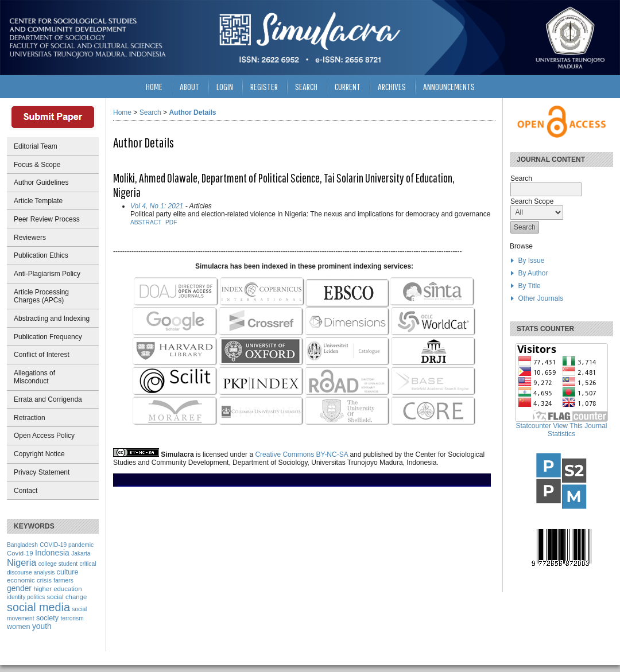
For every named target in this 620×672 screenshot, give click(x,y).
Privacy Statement (42, 472)
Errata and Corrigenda (48, 399)
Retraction (30, 418)
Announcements (449, 86)
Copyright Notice (39, 454)
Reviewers (30, 238)
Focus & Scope (37, 165)
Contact (26, 491)
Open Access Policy (44, 436)
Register (264, 86)
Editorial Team (36, 146)
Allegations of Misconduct (34, 377)
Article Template (38, 201)
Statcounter (534, 426)
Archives (392, 86)
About (189, 86)
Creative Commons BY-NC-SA (301, 455)
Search (306, 86)
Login (225, 86)
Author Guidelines (41, 182)
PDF (171, 222)
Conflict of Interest (42, 355)
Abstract (146, 222)
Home (154, 86)
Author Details (192, 112)
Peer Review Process (47, 219)
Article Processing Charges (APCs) (41, 296)
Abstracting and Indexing (52, 318)
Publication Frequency (48, 337)
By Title (529, 286)
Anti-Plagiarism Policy (47, 274)
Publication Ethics (41, 255)
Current (348, 86)
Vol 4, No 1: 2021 (157, 206)
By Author (533, 273)
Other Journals (540, 298)
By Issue (531, 261)
